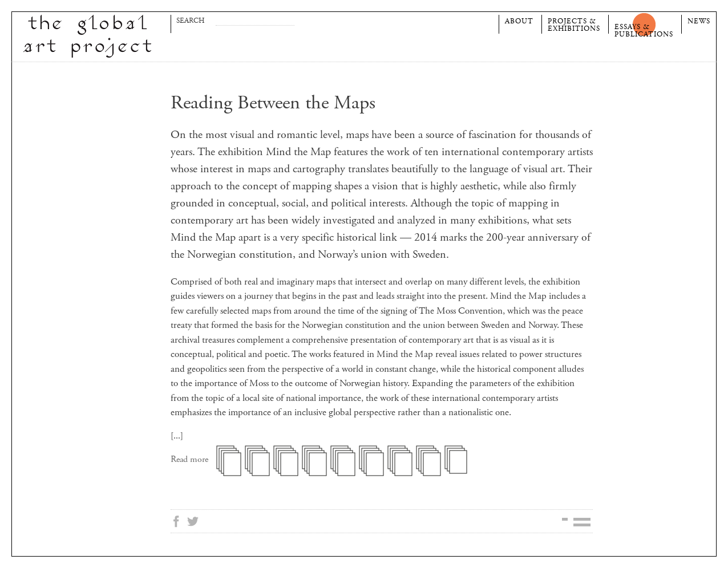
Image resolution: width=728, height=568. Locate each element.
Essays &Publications (644, 30)
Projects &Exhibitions (574, 24)
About (519, 21)
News (699, 21)
